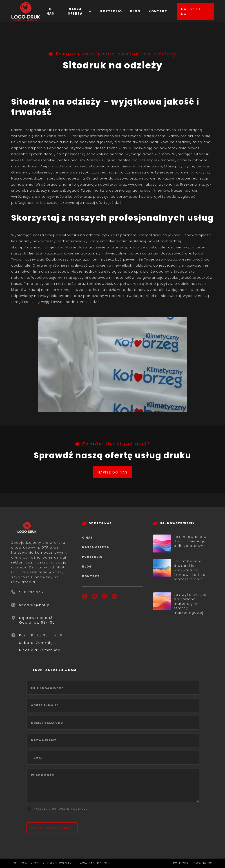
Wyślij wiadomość (52, 828)
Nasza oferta (75, 11)
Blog (135, 11)
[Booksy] (114, 597)
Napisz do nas (192, 11)
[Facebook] (85, 597)
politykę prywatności (70, 809)
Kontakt (158, 11)
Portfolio (111, 11)
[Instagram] (105, 597)
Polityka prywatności (193, 863)
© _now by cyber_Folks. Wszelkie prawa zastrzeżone (61, 863)
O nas (50, 11)
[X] (95, 597)
